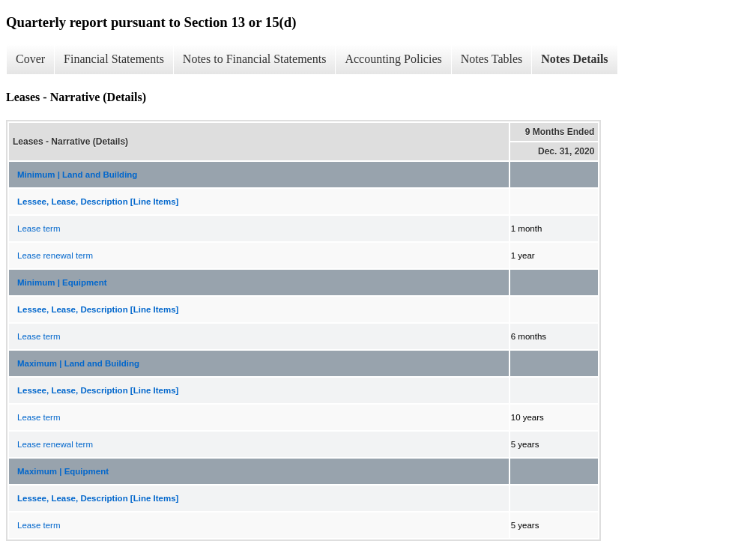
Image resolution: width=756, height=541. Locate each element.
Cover (30, 59)
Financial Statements (114, 59)
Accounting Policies (393, 59)
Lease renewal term (55, 256)
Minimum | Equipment (62, 282)
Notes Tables (492, 59)
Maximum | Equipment (63, 471)
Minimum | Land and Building (77, 175)
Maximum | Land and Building (78, 363)
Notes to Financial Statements (255, 59)
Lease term (39, 229)
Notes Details (574, 59)
